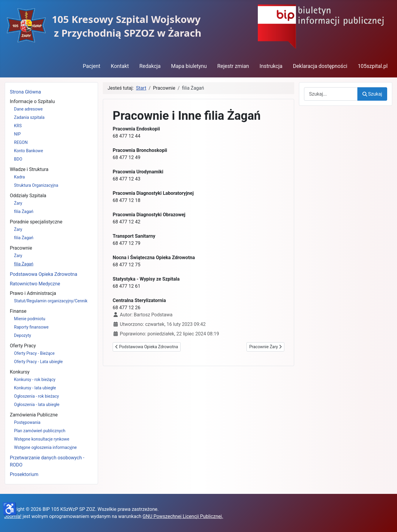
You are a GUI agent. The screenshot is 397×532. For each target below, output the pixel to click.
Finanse (18, 311)
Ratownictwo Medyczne (35, 284)
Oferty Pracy (23, 346)
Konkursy (20, 372)
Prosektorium (24, 474)
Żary (18, 203)
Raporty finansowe (31, 327)
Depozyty (23, 335)
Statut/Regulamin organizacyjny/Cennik (51, 301)
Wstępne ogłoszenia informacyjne (45, 447)
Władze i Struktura (29, 169)
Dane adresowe (28, 109)
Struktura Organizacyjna (36, 185)
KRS (18, 126)
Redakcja (150, 66)
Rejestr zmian (233, 66)
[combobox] (331, 94)
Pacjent (92, 66)
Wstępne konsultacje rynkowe (42, 439)
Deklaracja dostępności (320, 66)
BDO (18, 159)
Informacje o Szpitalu (32, 101)
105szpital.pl (373, 66)
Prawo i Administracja (33, 293)
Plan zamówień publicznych (40, 431)
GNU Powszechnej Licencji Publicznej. (183, 516)
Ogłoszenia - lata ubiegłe (37, 405)
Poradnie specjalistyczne (36, 222)
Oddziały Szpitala (28, 196)
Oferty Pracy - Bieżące (34, 353)
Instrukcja (271, 66)
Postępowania (27, 422)
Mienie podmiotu (30, 319)
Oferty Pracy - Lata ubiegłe (38, 362)
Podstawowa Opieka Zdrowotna (44, 274)
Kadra (19, 177)
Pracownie (21, 248)
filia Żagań (24, 211)
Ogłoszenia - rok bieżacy (37, 396)
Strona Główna (25, 92)
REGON (21, 142)
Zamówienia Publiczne (34, 415)
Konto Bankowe (28, 151)
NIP (17, 134)
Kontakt (120, 66)
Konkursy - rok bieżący (35, 379)
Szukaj (372, 94)
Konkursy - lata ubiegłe (35, 388)
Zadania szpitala (29, 117)
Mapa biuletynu (189, 66)
